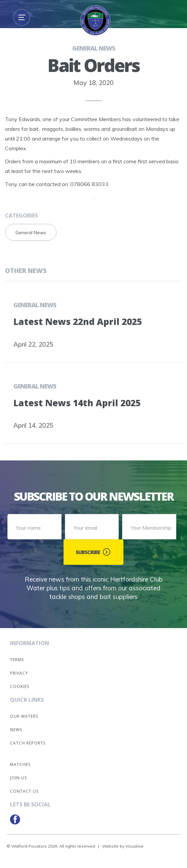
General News (94, 48)
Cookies (20, 686)
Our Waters (24, 716)
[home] (94, 22)
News (16, 730)
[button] (22, 17)
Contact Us (24, 791)
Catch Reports (28, 743)
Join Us (18, 778)
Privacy (19, 673)
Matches (20, 764)
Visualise (134, 846)
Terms (17, 660)
